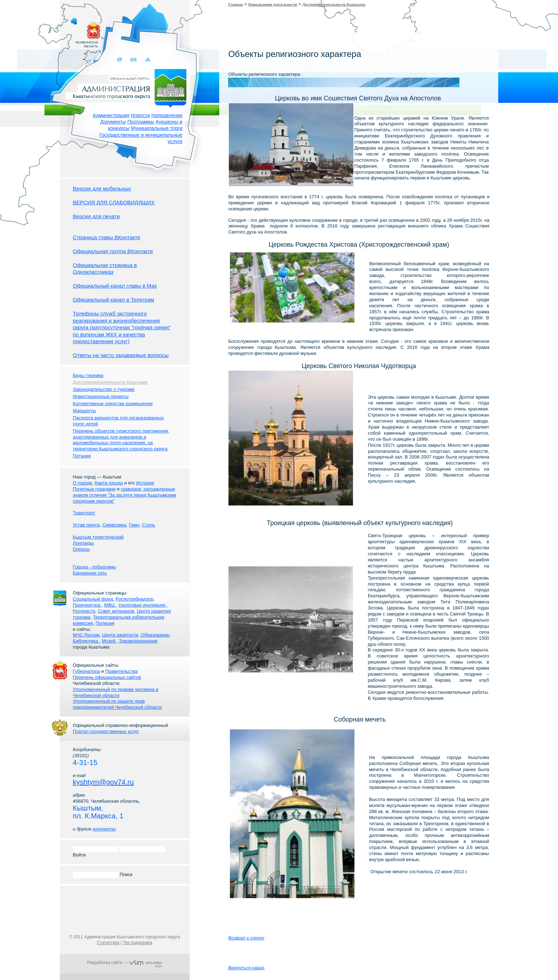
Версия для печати (96, 216)
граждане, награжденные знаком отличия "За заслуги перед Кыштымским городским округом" (125, 495)
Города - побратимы (94, 567)
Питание (82, 456)
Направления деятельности (272, 4)
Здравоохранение (138, 641)
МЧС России (86, 635)
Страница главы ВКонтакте (107, 237)
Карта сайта (148, 60)
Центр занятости (120, 635)
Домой (120, 60)
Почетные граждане (94, 489)
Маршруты (85, 411)
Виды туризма (88, 375)
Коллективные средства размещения (113, 403)
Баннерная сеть (90, 573)
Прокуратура (87, 605)
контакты (104, 829)
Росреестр (84, 611)
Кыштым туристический (98, 537)
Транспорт (84, 513)
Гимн (134, 525)
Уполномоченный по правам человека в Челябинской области (116, 692)
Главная (235, 4)
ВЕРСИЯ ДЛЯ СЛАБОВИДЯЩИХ (114, 202)
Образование (155, 635)
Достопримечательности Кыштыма (334, 4)
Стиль (149, 525)
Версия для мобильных (102, 188)
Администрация (111, 115)
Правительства (121, 671)
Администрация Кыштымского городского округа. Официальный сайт (128, 87)
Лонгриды (83, 543)
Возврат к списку (246, 938)
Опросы (81, 549)
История (145, 483)
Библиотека (86, 641)
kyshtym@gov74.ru (103, 782)
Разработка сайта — (125, 963)
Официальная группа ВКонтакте (113, 251)
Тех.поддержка (138, 943)
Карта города (109, 483)
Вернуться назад (246, 968)
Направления (167, 115)
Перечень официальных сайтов (107, 677)
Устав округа (86, 525)
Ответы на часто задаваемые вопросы (121, 355)
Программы (141, 122)
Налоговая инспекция (143, 605)
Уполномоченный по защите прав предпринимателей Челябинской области (117, 704)
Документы (113, 122)
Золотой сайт (19, 32)
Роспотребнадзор (135, 599)
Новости (140, 115)
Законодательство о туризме (104, 389)
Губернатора (86, 671)
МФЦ (110, 605)
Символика (114, 525)
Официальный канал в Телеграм (114, 300)
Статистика (108, 943)
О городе (83, 483)
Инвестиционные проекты (101, 396)
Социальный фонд (93, 599)
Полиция (105, 623)
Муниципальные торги (156, 128)
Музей (109, 641)
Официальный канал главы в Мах (115, 286)
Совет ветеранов (116, 611)
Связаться (134, 60)
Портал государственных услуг (106, 731)
